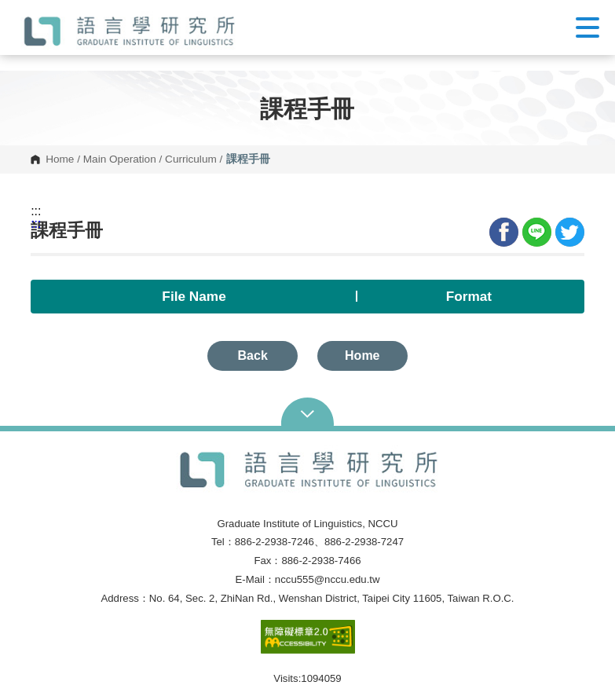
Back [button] (253, 355)
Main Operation (120, 159)
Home (60, 159)
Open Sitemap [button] (307, 412)
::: (36, 211)
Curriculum (191, 159)
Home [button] (362, 355)
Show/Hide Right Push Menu (588, 27)
